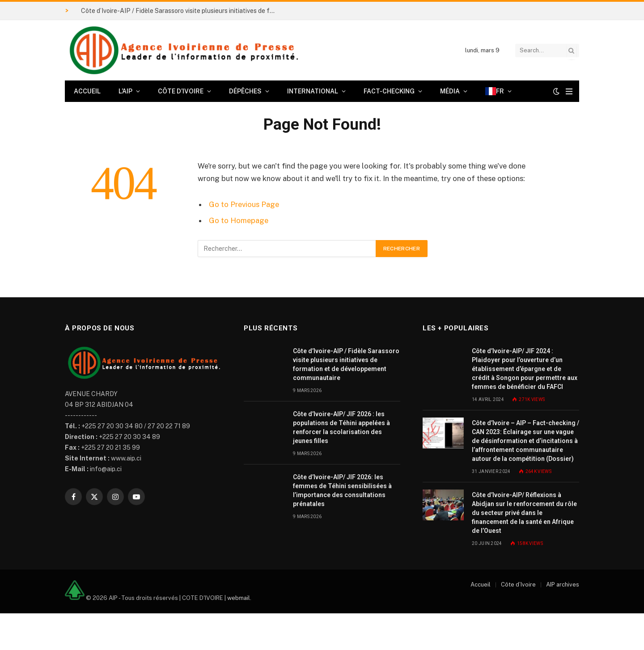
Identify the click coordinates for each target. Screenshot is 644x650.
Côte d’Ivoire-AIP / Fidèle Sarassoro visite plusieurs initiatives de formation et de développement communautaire (182, 11)
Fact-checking (389, 91)
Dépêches (245, 91)
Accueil (87, 91)
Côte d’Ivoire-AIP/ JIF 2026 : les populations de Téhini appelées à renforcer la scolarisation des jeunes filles (341, 427)
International (313, 91)
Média (450, 91)
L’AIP (125, 91)
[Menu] (569, 91)
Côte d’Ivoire (181, 91)
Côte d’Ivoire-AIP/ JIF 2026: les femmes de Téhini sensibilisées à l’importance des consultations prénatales (342, 490)
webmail (239, 598)
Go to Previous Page (244, 204)
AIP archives (563, 585)
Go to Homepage (239, 220)
